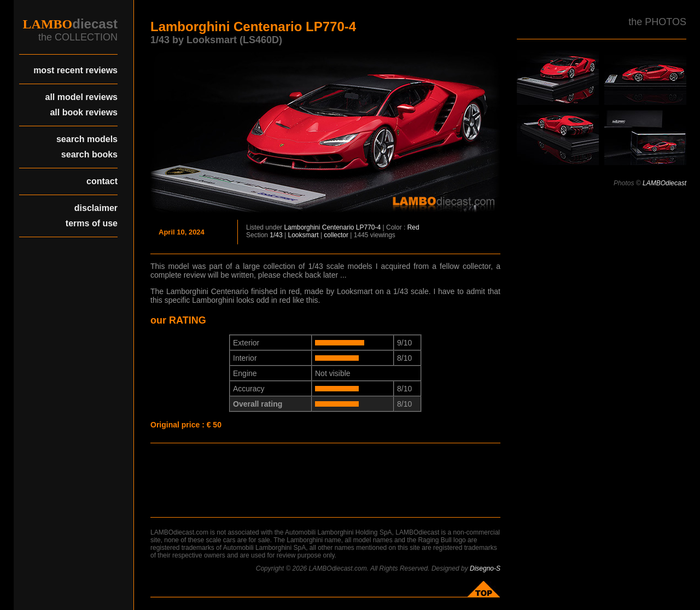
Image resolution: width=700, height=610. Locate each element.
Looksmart (304, 235)
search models (87, 139)
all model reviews (81, 97)
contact (102, 181)
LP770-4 (368, 227)
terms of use (92, 223)
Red (413, 227)
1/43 (276, 235)
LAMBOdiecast (664, 183)
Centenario (338, 227)
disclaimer (96, 208)
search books (89, 154)
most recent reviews (75, 70)
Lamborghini (302, 227)
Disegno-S (485, 568)
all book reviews (84, 112)
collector (336, 235)
